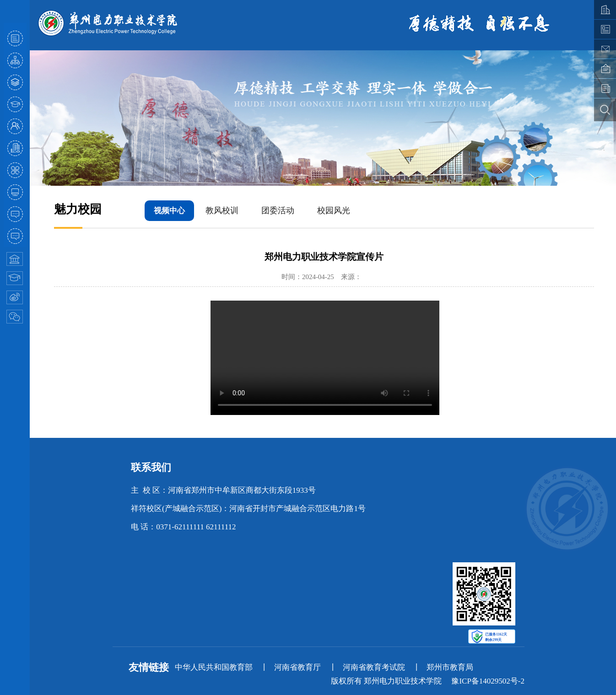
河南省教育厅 (297, 667)
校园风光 (334, 210)
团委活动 (278, 210)
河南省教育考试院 (374, 667)
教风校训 (222, 210)
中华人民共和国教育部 (214, 667)
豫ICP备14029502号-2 (488, 681)
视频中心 (169, 211)
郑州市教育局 (450, 667)
